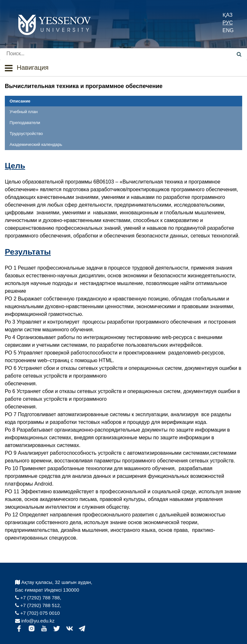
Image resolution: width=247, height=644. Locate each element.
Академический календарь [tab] (36, 144)
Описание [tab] (20, 101)
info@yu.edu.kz (35, 621)
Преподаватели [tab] (25, 123)
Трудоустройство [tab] (26, 134)
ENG (228, 30)
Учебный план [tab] (24, 112)
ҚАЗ (228, 15)
